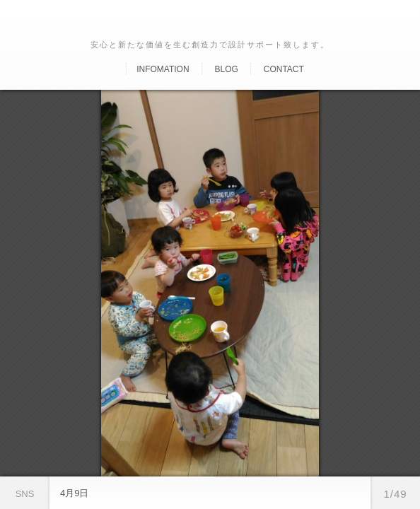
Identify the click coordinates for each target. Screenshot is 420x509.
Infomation (163, 69)
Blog (226, 69)
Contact (284, 69)
